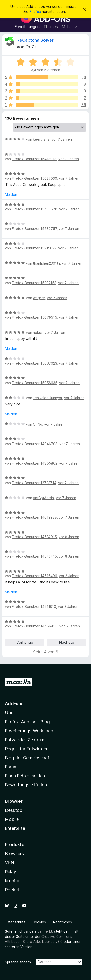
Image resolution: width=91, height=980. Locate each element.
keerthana (41, 139)
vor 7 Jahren (62, 139)
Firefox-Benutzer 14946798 (35, 444)
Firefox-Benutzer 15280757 (34, 229)
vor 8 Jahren (69, 537)
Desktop (13, 810)
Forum (11, 767)
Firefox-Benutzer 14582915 (34, 537)
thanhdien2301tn (46, 263)
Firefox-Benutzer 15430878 (35, 209)
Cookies (39, 922)
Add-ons (14, 704)
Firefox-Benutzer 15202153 (34, 283)
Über (10, 713)
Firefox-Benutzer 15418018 (34, 159)
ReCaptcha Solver (35, 40)
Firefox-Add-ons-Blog (27, 722)
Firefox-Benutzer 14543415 (34, 556)
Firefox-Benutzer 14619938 (34, 517)
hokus (38, 332)
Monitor (13, 881)
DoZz (31, 47)
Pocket (12, 890)
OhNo (38, 424)
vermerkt (45, 931)
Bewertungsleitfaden (26, 785)
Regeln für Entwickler (26, 749)
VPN (9, 863)
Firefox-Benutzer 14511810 (34, 607)
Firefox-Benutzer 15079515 (34, 317)
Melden (11, 194)
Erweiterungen (27, 27)
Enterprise (15, 828)
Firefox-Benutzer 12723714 (34, 483)
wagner (39, 298)
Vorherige (25, 642)
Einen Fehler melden (25, 776)
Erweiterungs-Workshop (29, 731)
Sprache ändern (18, 962)
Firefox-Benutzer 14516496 (34, 576)
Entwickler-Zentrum (25, 740)
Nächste (66, 642)
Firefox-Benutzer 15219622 (34, 248)
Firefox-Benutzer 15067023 (34, 363)
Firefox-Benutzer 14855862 (35, 463)
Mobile (12, 819)
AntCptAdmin (43, 498)
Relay (10, 872)
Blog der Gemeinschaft (28, 758)
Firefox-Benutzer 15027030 (34, 178)
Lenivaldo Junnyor (48, 398)
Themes (51, 27)
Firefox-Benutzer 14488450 (35, 626)
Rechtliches (62, 922)
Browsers (14, 854)
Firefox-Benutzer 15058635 (35, 383)
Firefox (35, 12)
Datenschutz (15, 922)
